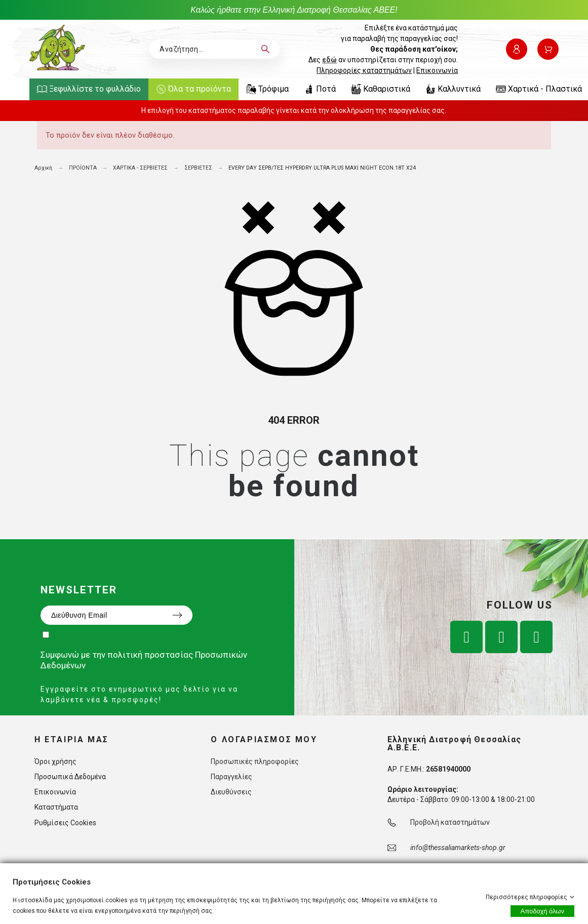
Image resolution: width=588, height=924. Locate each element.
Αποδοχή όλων (542, 911)
